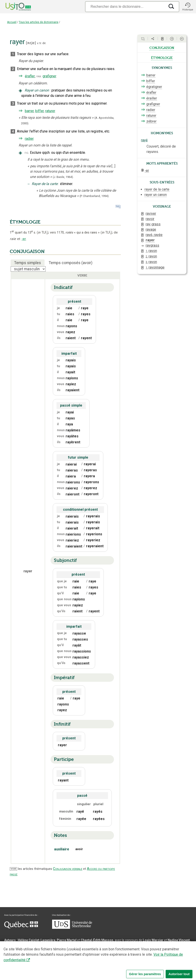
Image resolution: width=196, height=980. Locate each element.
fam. (39, 76)
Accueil (12, 22)
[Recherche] (125, 7)
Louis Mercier (153, 940)
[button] (188, 7)
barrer (29, 111)
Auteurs (10, 940)
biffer (39, 111)
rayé (144, 140)
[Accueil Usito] (13, 7)
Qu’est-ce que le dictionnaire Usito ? (31, 963)
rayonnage (155, 267)
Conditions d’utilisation (103, 963)
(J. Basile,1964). (63, 177)
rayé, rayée (154, 235)
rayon (151, 251)
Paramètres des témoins (141, 963)
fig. (27, 153)
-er (24, 239)
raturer (50, 111)
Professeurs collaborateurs (25, 956)
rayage (151, 229)
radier (29, 139)
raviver (151, 213)
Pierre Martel (67, 940)
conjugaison (162, 47)
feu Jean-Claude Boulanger (68, 956)
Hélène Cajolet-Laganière (37, 940)
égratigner (154, 87)
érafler (30, 76)
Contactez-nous (71, 963)
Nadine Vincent (179, 940)
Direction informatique (86, 951)
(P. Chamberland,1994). (94, 196)
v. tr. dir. (42, 43)
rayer (150, 240)
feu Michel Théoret (126, 956)
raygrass (152, 245)
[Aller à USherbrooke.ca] (72, 928)
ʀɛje (31, 43)
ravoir (150, 219)
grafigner (49, 76)
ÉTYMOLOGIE (25, 222)
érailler (152, 98)
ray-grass (153, 224)
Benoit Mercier (116, 951)
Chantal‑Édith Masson (97, 940)
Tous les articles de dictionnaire (39, 22)
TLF (43, 233)
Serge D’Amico (56, 951)
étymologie (162, 57)
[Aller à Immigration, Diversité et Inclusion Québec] (21, 927)
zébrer (151, 121)
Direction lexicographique (23, 951)
